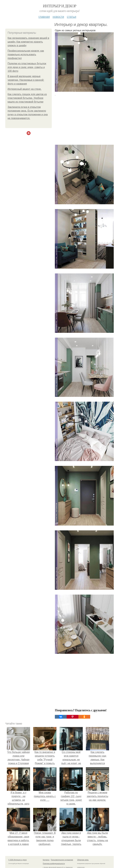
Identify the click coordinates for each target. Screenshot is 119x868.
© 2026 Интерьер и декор (18, 860)
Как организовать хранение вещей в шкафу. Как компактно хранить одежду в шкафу (28, 42)
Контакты (46, 860)
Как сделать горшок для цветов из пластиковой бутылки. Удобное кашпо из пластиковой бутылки (27, 98)
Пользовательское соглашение (62, 860)
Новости (58, 17)
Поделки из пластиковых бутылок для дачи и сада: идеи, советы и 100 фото (27, 67)
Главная (44, 17)
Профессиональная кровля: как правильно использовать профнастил (26, 54)
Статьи (71, 17)
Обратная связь (83, 860)
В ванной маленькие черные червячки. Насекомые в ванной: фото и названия (26, 80)
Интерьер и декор (60, 6)
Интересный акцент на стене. (25, 89)
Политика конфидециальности (54, 864)
